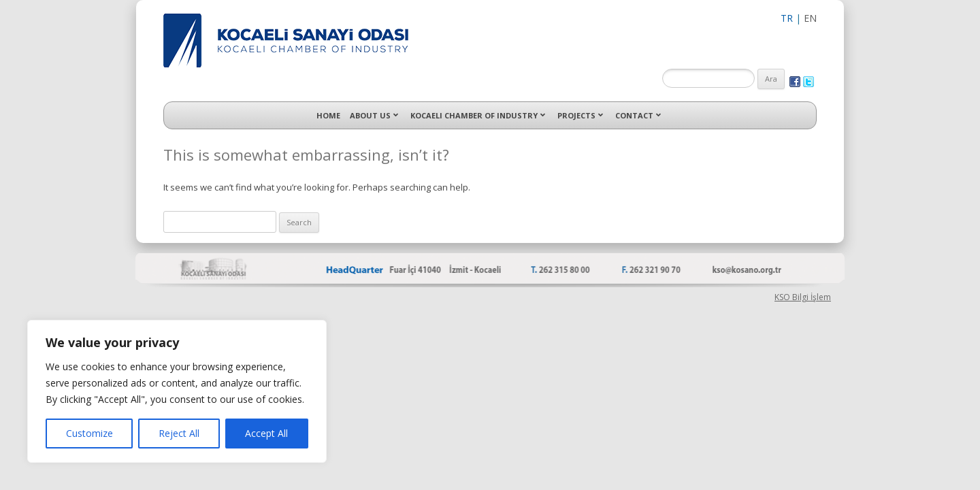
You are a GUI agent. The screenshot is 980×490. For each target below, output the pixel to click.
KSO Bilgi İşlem (803, 297)
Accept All (266, 433)
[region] (177, 391)
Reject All (179, 433)
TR (787, 18)
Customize (89, 433)
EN (810, 18)
